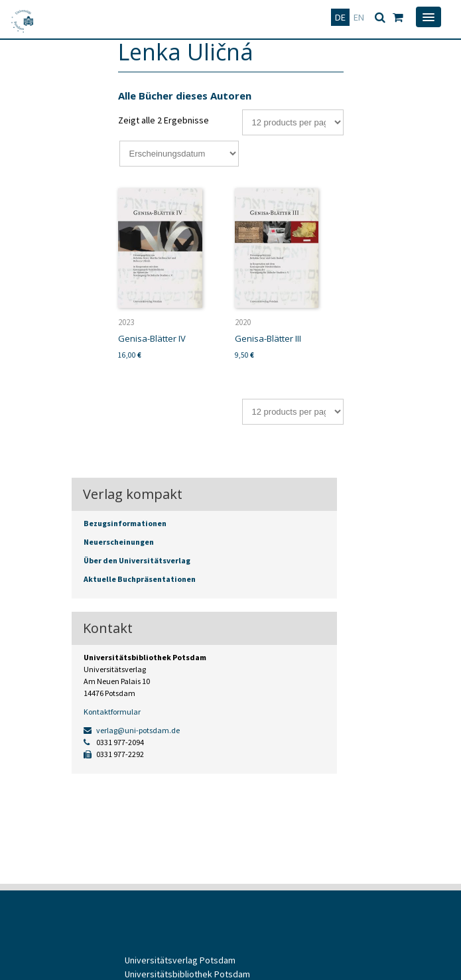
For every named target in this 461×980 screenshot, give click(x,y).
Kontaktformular (112, 712)
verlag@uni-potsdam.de (132, 730)
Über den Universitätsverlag (137, 560)
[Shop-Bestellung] (179, 154)
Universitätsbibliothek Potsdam (187, 974)
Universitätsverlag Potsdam (180, 960)
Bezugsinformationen (125, 523)
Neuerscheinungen (119, 542)
